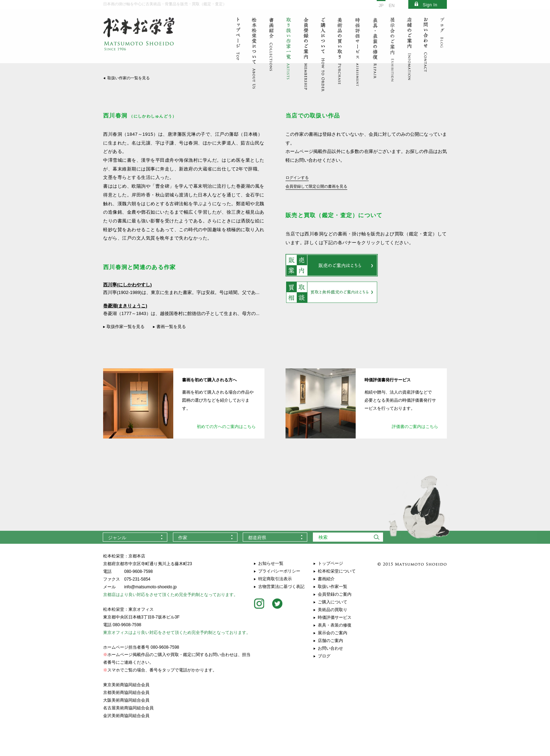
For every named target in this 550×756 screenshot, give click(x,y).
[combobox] (135, 537)
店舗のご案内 (330, 641)
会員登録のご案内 (335, 594)
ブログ (324, 656)
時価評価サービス (335, 617)
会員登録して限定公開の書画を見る (316, 186)
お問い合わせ (330, 648)
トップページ (330, 563)
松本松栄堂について (337, 571)
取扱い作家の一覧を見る (129, 78)
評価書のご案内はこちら (415, 427)
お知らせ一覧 (271, 563)
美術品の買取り (333, 610)
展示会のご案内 (333, 633)
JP (381, 6)
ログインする (297, 178)
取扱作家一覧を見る (126, 327)
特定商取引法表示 (275, 579)
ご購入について (333, 602)
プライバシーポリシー (279, 571)
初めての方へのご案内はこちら (226, 427)
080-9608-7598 (138, 571)
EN (392, 6)
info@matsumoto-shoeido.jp (150, 587)
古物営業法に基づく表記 (281, 587)
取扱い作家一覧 (333, 587)
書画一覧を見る (171, 327)
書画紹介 (326, 579)
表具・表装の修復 (335, 625)
